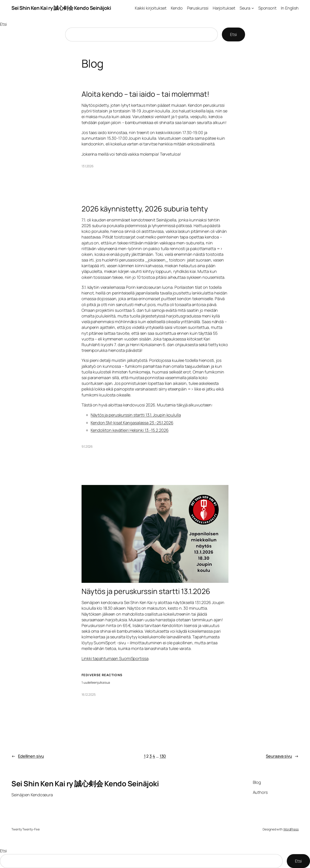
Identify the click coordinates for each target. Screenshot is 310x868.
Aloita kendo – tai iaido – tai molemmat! (145, 94)
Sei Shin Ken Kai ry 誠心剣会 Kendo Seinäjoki (61, 8)
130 (163, 756)
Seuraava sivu (282, 756)
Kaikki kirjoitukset (151, 8)
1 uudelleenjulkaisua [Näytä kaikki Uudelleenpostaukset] (96, 682)
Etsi (3, 24)
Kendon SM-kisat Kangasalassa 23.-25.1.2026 (132, 423)
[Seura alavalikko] (253, 8)
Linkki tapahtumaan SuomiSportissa (115, 658)
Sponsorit (267, 8)
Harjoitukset (224, 8)
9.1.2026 (87, 446)
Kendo (177, 8)
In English (290, 8)
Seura (245, 8)
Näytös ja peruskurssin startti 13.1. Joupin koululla (136, 415)
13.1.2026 (88, 166)
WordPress (291, 829)
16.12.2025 (89, 694)
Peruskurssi (198, 8)
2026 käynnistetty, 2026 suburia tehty (145, 209)
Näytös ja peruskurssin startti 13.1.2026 (146, 591)
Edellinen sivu (28, 756)
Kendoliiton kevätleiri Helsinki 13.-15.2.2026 (130, 430)
